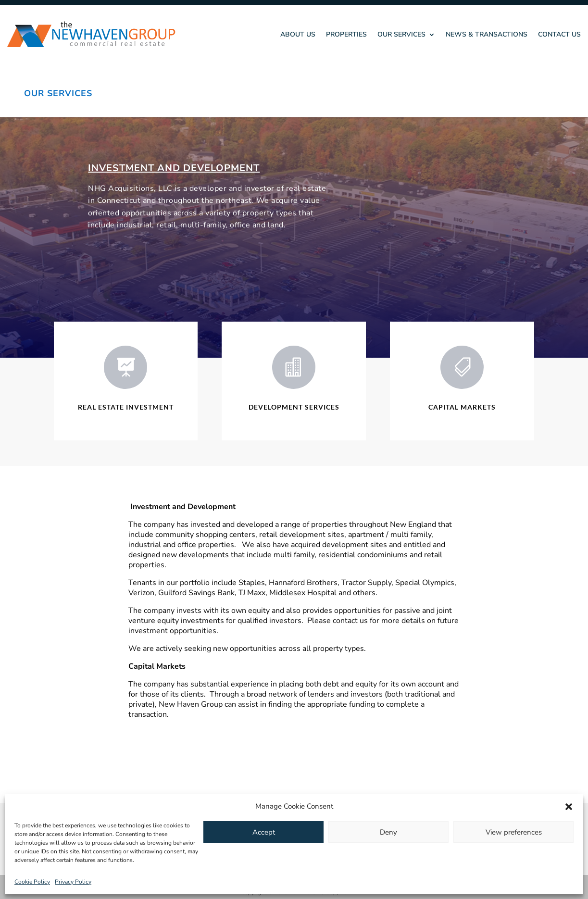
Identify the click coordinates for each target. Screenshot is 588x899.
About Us (298, 34)
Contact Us (559, 34)
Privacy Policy (73, 882)
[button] (569, 807)
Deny (388, 832)
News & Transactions (487, 34)
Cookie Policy (32, 882)
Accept (264, 832)
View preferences (514, 832)
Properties (346, 34)
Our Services (401, 34)
